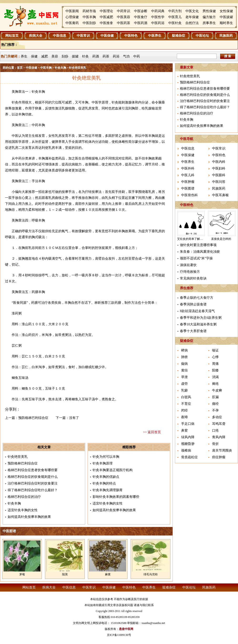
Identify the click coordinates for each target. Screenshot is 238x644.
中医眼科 (219, 175)
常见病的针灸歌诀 (193, 278)
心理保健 (72, 17)
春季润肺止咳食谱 (193, 304)
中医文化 (192, 11)
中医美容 (124, 17)
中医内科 (219, 162)
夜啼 (184, 417)
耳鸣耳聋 (219, 424)
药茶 (106, 56)
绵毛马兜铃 (151, 574)
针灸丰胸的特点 (104, 483)
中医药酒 (141, 23)
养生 (24, 56)
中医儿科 (188, 175)
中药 (137, 56)
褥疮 (215, 384)
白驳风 (186, 397)
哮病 (184, 350)
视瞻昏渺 (188, 444)
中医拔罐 (226, 17)
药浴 (116, 56)
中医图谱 (188, 188)
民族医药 (226, 36)
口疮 (215, 430)
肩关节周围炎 (222, 451)
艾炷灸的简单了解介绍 (191, 239)
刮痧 (65, 56)
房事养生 (209, 23)
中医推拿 (106, 23)
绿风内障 (188, 437)
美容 (55, 56)
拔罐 (75, 56)
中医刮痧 (89, 23)
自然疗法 (192, 23)
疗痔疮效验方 (190, 272)
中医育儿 (175, 17)
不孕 (215, 410)
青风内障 (219, 437)
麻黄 (108, 574)
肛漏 (215, 397)
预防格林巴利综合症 (33, 418)
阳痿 (215, 370)
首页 (20, 68)
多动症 (217, 417)
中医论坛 (202, 36)
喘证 (215, 350)
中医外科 (188, 168)
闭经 (184, 410)
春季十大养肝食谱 (193, 331)
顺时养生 (226, 23)
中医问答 (219, 182)
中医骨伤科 (189, 195)
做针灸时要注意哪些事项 (198, 245)
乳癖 (184, 390)
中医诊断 (141, 11)
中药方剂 (175, 11)
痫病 (184, 364)
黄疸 (184, 370)
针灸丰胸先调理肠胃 (108, 490)
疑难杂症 (178, 36)
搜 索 (228, 56)
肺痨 (184, 357)
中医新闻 (72, 11)
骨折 (215, 444)
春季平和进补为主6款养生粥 (201, 318)
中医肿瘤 (188, 182)
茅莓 (22, 574)
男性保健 (209, 11)
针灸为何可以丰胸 (106, 457)
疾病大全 (36, 36)
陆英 (65, 574)
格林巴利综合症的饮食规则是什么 (33, 477)
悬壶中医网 (126, 629)
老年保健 (192, 17)
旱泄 (184, 377)
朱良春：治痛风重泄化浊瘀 (200, 252)
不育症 (186, 404)
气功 (126, 56)
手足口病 (188, 424)
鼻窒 (184, 430)
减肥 (45, 56)
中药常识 (124, 11)
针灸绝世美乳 (18, 457)
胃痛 (215, 364)
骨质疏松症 (189, 457)
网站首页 (12, 36)
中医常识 (83, 36)
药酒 (96, 56)
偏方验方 (209, 17)
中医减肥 (106, 17)
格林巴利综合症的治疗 (24, 497)
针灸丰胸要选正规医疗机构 (113, 470)
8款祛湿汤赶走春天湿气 (197, 311)
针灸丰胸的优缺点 (106, 477)
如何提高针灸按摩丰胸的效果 (29, 517)
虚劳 (184, 384)
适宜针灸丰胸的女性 (23, 510)
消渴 (215, 377)
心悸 (215, 357)
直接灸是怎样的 (221, 239)
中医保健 (107, 36)
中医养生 (155, 36)
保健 (34, 56)
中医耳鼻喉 (220, 195)
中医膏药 (72, 23)
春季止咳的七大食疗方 (197, 298)
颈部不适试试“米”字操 (196, 258)
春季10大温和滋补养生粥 (198, 324)
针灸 (85, 56)
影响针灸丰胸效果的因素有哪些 (116, 497)
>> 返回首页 (152, 432)
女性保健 (226, 11)
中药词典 (158, 11)
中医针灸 (175, 23)
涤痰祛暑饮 (188, 265)
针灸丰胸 (60, 68)
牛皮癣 (217, 390)
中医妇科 (219, 168)
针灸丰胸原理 (103, 463)
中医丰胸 (89, 17)
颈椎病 (186, 451)
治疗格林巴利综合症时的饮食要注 (33, 483)
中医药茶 (124, 23)
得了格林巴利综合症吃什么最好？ (33, 490)
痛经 (215, 404)
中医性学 (158, 17)
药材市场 (89, 11)
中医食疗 (141, 17)
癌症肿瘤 (219, 457)
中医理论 (106, 11)
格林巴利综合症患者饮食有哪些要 (33, 470)
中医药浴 (158, 23)
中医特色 (131, 36)
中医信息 (59, 36)
